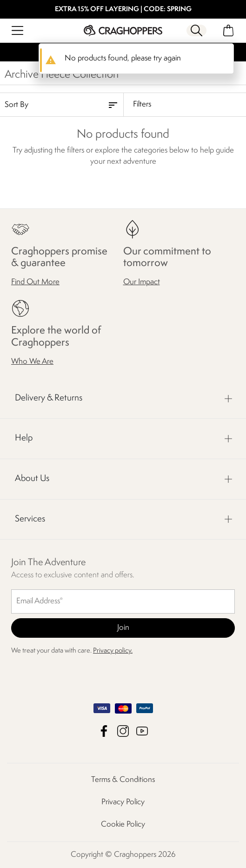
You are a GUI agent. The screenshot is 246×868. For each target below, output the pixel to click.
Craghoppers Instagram (123, 731)
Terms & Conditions (123, 780)
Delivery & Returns (49, 398)
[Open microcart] (229, 30)
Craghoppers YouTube (142, 731)
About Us (32, 479)
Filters (142, 104)
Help (24, 439)
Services (30, 519)
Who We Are (32, 362)
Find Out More (35, 283)
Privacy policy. (113, 651)
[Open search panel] (197, 30)
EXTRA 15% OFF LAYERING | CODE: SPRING (123, 10)
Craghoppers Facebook (104, 731)
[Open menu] (17, 30)
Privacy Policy (123, 802)
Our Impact (142, 283)
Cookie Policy (123, 825)
